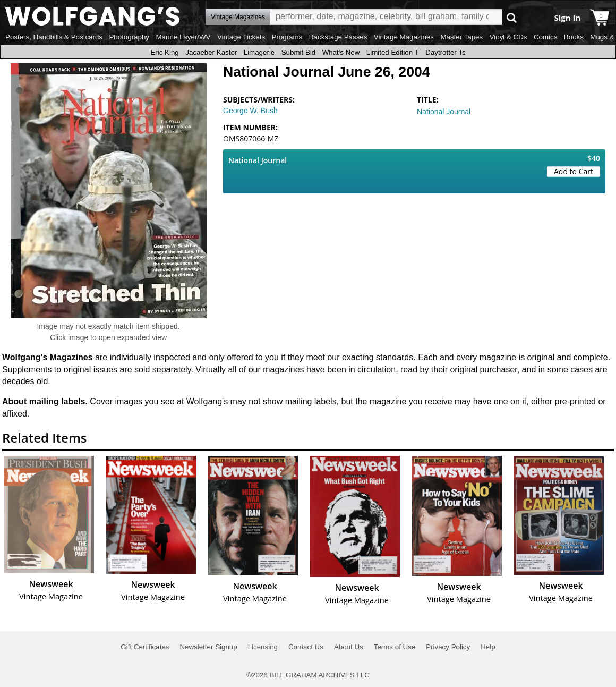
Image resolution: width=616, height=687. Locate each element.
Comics (545, 37)
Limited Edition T (393, 52)
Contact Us (306, 647)
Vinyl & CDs (508, 37)
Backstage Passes (338, 37)
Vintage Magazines (404, 37)
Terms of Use (395, 647)
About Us (349, 647)
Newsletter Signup (208, 647)
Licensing (263, 647)
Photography (129, 37)
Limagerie (259, 52)
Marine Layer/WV (183, 37)
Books (574, 37)
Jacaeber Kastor (211, 52)
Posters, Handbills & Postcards (54, 37)
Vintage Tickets (241, 37)
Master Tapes (461, 37)
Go (512, 17)
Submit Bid (298, 52)
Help (488, 647)
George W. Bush (250, 111)
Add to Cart (574, 171)
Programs (287, 37)
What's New (341, 52)
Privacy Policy (448, 647)
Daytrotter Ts (445, 52)
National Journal (444, 112)
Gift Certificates (145, 647)
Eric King (164, 52)
